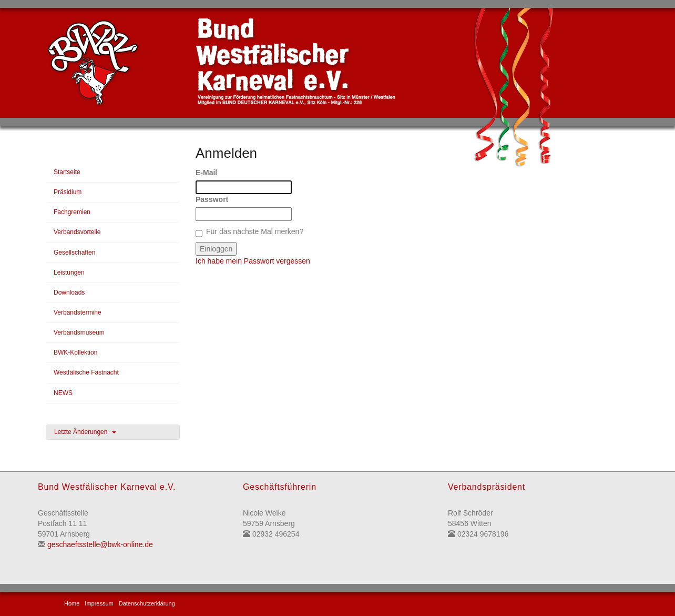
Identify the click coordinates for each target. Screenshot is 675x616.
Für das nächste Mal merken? (255, 231)
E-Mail (206, 173)
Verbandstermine (78, 312)
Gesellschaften (74, 253)
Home (72, 603)
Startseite (67, 172)
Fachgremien (72, 212)
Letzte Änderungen (85, 432)
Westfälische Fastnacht (86, 372)
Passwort (212, 199)
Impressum (99, 603)
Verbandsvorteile (77, 232)
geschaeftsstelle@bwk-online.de (100, 544)
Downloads (69, 292)
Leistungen (69, 272)
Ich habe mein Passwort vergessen (253, 261)
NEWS (63, 393)
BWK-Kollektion (75, 352)
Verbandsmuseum (79, 332)
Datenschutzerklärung (147, 603)
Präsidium (68, 192)
